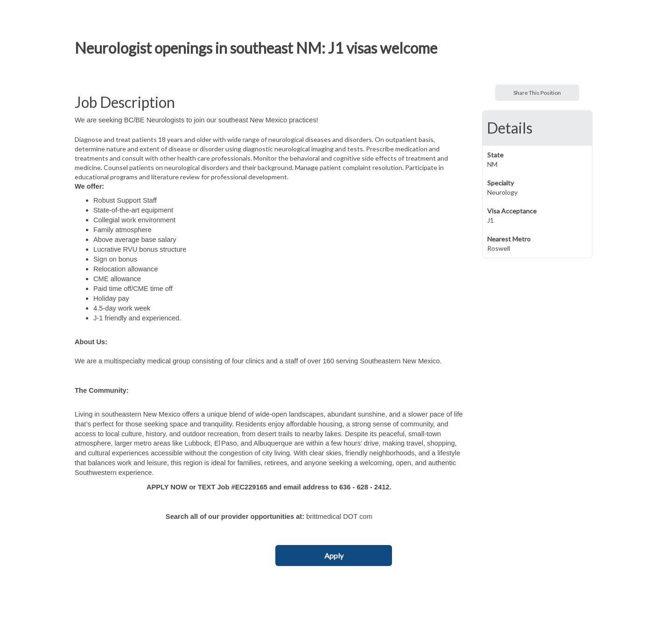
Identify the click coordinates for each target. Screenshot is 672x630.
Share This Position (537, 93)
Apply (334, 556)
